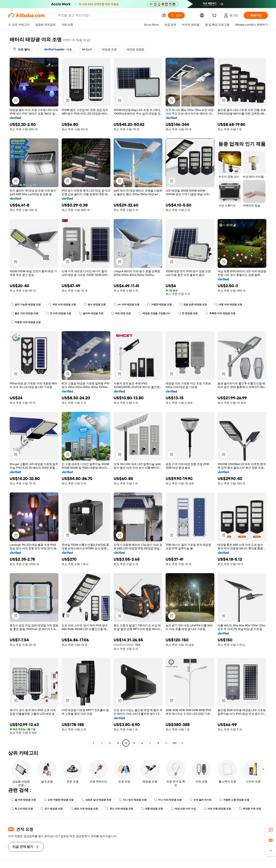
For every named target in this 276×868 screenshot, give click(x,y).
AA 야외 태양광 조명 (126, 305)
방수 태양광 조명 (95, 305)
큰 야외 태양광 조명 (59, 313)
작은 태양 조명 (121, 313)
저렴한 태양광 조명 (159, 305)
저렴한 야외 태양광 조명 (26, 322)
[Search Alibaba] (108, 15)
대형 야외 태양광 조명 (228, 305)
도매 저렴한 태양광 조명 (59, 800)
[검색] (176, 15)
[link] (271, 830)
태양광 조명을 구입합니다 (154, 313)
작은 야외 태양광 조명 (62, 305)
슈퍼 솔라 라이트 (200, 800)
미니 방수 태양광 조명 (133, 800)
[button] (164, 15)
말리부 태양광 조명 (91, 313)
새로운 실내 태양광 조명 (96, 800)
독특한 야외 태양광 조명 (220, 313)
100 (174, 743)
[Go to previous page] (94, 743)
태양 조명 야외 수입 (183, 809)
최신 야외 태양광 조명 (119, 809)
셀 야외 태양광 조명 (23, 800)
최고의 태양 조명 (22, 809)
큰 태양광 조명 (188, 313)
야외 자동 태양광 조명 (217, 809)
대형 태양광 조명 (152, 809)
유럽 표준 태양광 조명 (193, 305)
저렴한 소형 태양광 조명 (234, 800)
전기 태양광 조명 (52, 809)
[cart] (215, 16)
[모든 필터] (21, 49)
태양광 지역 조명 (250, 809)
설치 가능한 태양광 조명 (26, 305)
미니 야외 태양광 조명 (168, 800)
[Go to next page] (182, 743)
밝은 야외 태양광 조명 (84, 809)
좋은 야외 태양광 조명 (24, 313)
